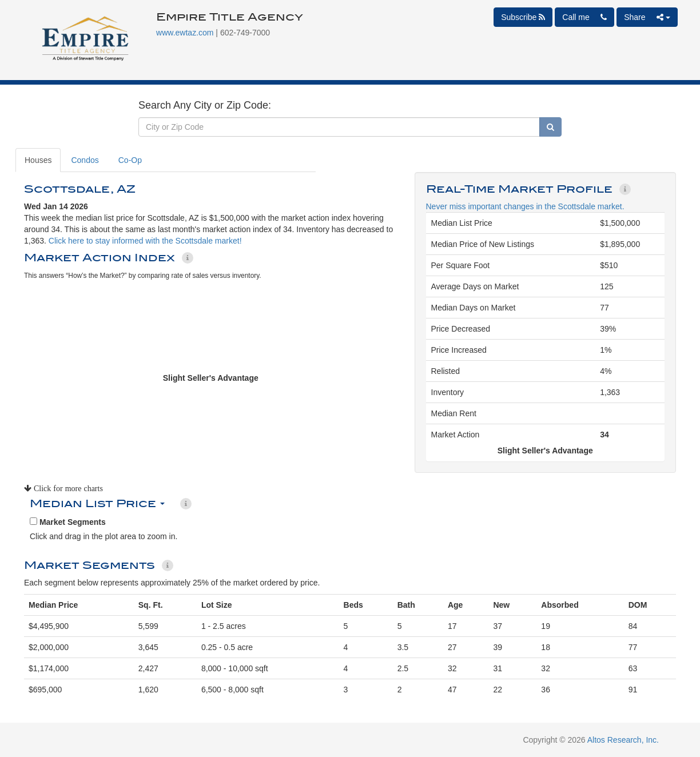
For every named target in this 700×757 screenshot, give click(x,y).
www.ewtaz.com (185, 33)
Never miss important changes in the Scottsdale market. (525, 206)
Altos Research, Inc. (623, 740)
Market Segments (68, 522)
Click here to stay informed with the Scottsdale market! (145, 241)
